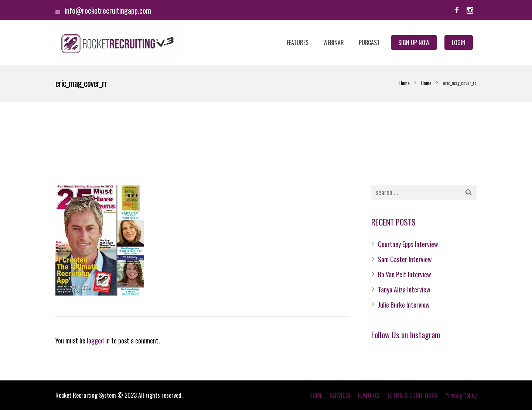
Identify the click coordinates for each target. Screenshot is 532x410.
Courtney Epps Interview (408, 244)
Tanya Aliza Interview (404, 289)
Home (405, 83)
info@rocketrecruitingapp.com (108, 10)
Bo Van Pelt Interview (405, 274)
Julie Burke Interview (404, 305)
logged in (98, 340)
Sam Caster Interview (405, 259)
